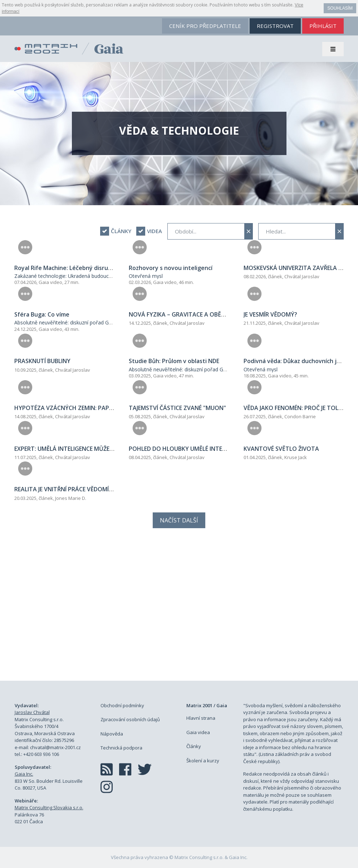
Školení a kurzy (203, 761)
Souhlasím (340, 8)
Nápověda (112, 734)
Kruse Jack (296, 457)
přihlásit (323, 26)
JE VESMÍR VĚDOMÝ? (270, 314)
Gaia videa (198, 732)
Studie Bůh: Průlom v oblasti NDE (174, 361)
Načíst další (179, 520)
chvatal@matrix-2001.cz (55, 747)
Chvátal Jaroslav (302, 276)
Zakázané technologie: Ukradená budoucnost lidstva (75, 276)
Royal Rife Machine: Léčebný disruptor (67, 268)
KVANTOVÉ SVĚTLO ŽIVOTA (281, 449)
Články (194, 746)
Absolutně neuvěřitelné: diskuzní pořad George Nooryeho (81, 322)
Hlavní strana (201, 718)
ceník (205, 26)
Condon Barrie (300, 416)
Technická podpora (121, 748)
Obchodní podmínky (122, 705)
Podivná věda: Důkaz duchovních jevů (295, 361)
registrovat (275, 26)
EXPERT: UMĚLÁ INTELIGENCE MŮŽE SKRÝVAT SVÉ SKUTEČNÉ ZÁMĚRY (108, 449)
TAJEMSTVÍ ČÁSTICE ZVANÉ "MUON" (177, 408)
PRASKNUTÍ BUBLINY (42, 361)
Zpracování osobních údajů (130, 719)
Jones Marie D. (71, 498)
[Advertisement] (179, 612)
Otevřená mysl (146, 276)
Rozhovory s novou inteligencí (171, 268)
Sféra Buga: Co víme (42, 314)
